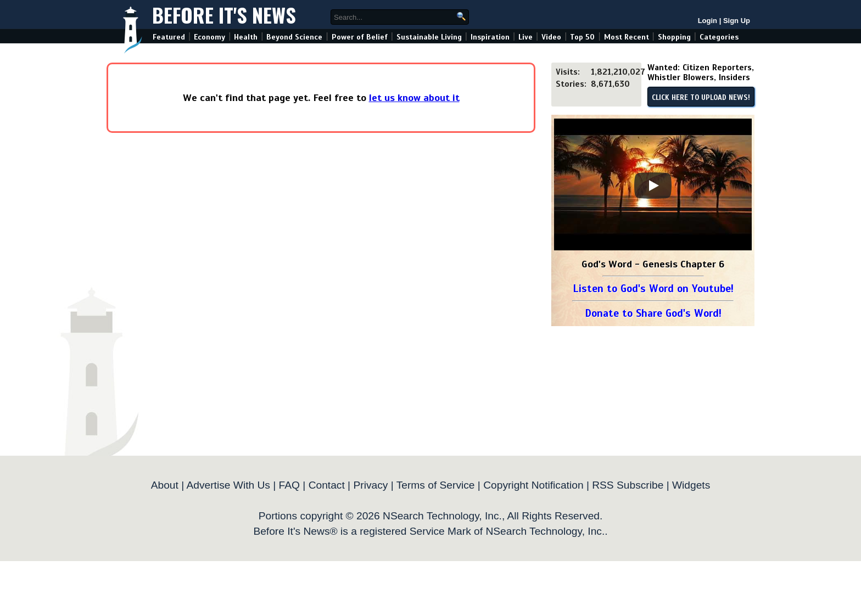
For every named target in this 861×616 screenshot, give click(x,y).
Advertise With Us (228, 485)
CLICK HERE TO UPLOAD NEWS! (701, 98)
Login (708, 21)
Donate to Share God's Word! (653, 313)
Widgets (691, 485)
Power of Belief (360, 37)
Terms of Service (436, 485)
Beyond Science (294, 37)
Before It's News (224, 15)
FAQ (289, 485)
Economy (209, 37)
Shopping (674, 37)
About (165, 485)
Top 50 (582, 37)
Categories (719, 37)
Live (525, 37)
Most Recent (627, 37)
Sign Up (737, 21)
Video (551, 37)
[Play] (653, 186)
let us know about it (414, 98)
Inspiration (490, 37)
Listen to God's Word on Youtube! (653, 289)
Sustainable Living (429, 37)
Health (246, 37)
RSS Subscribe (628, 485)
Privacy (370, 485)
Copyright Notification (533, 485)
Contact (327, 485)
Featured (169, 37)
